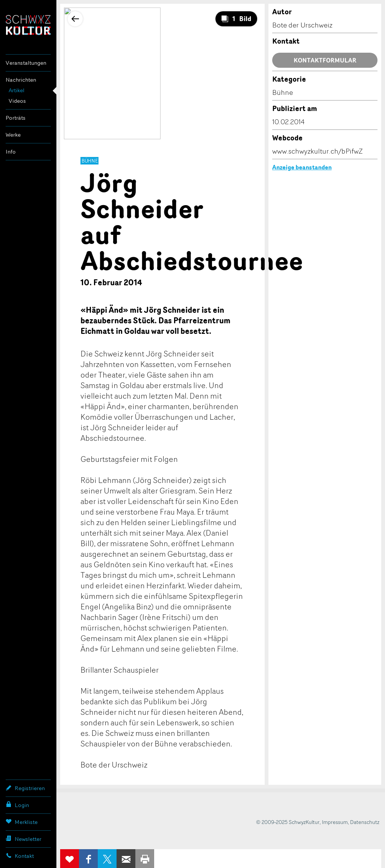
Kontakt (20, 856)
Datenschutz (365, 822)
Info (11, 152)
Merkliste (22, 822)
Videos (17, 101)
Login (17, 805)
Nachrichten (21, 80)
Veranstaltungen (26, 63)
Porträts (16, 118)
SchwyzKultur (28, 25)
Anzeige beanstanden (302, 167)
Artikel (17, 90)
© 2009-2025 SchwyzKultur (288, 822)
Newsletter (23, 839)
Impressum (335, 822)
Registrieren (25, 788)
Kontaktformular (325, 60)
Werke (13, 135)
